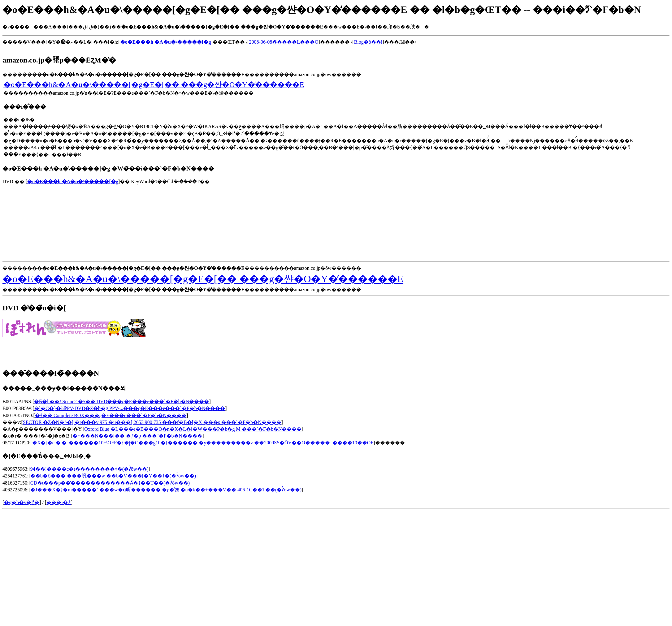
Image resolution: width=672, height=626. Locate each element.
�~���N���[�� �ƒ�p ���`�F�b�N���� (137, 436)
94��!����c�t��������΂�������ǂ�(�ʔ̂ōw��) (89, 469)
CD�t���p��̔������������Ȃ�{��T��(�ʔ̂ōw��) (110, 483)
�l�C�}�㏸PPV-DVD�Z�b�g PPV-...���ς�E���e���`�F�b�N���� (130, 408)
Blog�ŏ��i (368, 42)
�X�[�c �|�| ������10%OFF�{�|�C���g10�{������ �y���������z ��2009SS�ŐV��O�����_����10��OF (203, 443)
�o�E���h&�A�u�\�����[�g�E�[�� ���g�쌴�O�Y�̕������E (154, 84)
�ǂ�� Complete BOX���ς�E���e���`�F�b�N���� (111, 415)
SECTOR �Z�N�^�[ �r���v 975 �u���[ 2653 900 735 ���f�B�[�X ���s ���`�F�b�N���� (152, 422)
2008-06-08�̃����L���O (284, 42)
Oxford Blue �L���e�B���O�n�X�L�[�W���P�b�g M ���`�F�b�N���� (193, 429)
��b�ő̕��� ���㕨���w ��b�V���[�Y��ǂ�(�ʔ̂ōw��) (113, 476)
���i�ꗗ (59, 502)
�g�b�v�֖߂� (22, 502)
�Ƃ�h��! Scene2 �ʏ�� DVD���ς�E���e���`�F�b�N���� (121, 402)
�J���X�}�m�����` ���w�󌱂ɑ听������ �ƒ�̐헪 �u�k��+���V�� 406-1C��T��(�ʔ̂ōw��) (166, 490)
